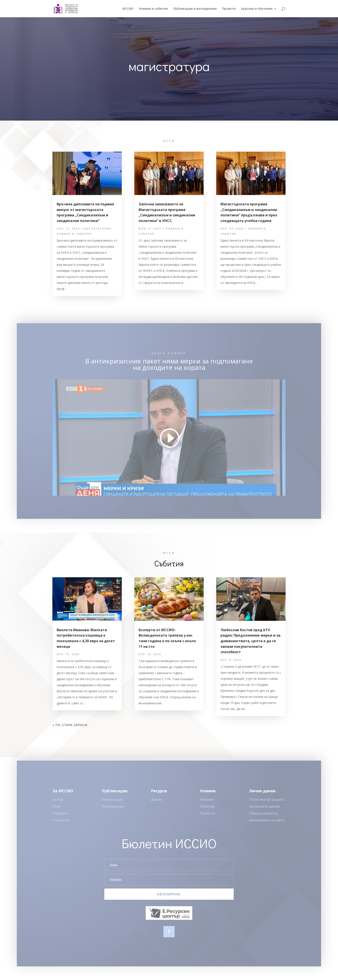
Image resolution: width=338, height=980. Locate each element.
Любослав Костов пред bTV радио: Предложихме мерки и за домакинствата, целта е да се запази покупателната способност (250, 641)
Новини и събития (153, 9)
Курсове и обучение (257, 9)
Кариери (60, 817)
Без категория (98, 228)
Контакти (61, 824)
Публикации (112, 804)
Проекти (229, 9)
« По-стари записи (70, 725)
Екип (57, 810)
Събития (207, 810)
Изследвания (113, 810)
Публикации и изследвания (195, 9)
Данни (156, 804)
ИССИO (128, 9)
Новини (207, 804)
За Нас (58, 804)
